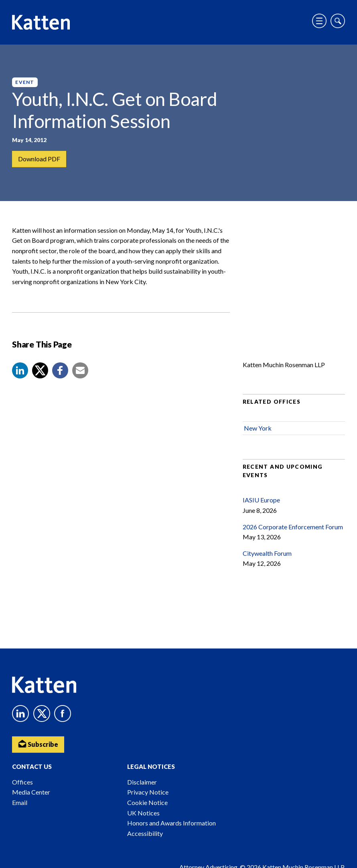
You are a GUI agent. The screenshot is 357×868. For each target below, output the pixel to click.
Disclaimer (142, 782)
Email (20, 802)
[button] (20, 370)
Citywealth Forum (267, 553)
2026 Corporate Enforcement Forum (293, 527)
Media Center (31, 792)
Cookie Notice (147, 802)
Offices (22, 782)
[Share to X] (40, 370)
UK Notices (143, 813)
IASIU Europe (261, 500)
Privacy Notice (148, 792)
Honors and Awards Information (171, 823)
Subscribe (38, 744)
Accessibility (145, 833)
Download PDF (39, 159)
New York (258, 428)
